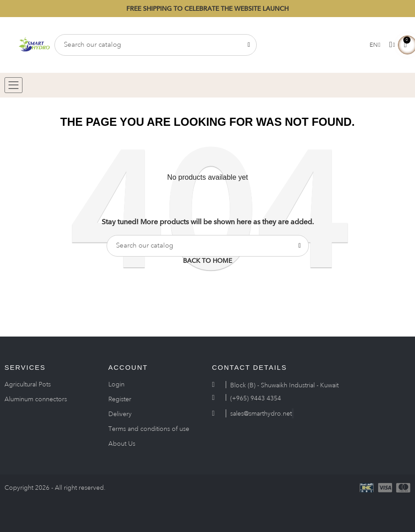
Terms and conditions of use (149, 429)
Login (116, 384)
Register (120, 399)
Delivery (120, 414)
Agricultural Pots (28, 384)
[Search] (156, 45)
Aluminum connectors (36, 399)
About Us (122, 443)
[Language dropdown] (375, 45)
